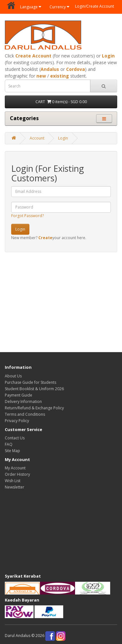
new (41, 76)
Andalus (50, 69)
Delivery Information (23, 402)
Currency (59, 7)
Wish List (13, 481)
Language (31, 7)
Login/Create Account (95, 6)
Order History (17, 474)
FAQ (9, 444)
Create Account (33, 56)
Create (45, 238)
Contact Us (15, 438)
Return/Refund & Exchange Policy (34, 408)
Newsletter (15, 487)
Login (108, 56)
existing (60, 76)
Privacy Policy (17, 421)
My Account (15, 468)
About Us (13, 376)
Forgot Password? (27, 216)
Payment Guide (19, 395)
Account (37, 138)
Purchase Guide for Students (30, 382)
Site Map (12, 451)
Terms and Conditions (25, 414)
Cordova (76, 69)
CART (61, 102)
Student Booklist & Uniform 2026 (34, 389)
